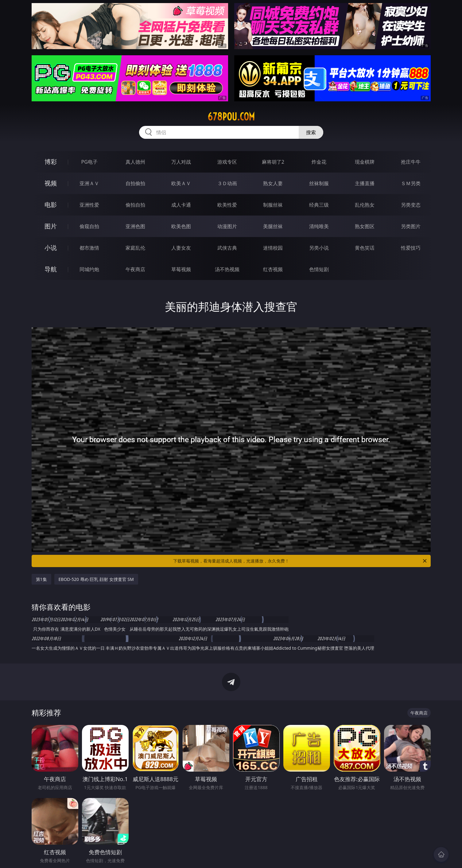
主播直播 (365, 183)
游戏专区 (227, 162)
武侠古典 (227, 248)
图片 (51, 226)
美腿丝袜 (273, 226)
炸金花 (319, 162)
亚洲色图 (135, 226)
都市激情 (89, 248)
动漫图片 (227, 226)
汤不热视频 (227, 269)
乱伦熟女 (365, 205)
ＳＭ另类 (411, 183)
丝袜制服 (319, 183)
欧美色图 (181, 226)
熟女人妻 (273, 183)
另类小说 (319, 248)
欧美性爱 (227, 205)
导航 (51, 269)
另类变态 (411, 205)
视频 (51, 183)
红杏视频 (273, 269)
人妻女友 (181, 248)
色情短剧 (319, 269)
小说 (51, 248)
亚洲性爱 (89, 205)
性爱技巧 (411, 248)
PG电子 (89, 162)
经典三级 (319, 205)
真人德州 (135, 162)
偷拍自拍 (135, 205)
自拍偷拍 (135, 183)
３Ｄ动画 (227, 183)
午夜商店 (135, 269)
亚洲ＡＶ (89, 183)
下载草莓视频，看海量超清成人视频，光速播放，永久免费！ (300, 561)
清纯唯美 (319, 226)
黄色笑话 (365, 248)
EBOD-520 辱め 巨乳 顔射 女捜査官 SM (96, 579)
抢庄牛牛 (411, 162)
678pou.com (231, 117)
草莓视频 (181, 269)
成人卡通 (181, 205)
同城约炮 (89, 269)
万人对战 (181, 162)
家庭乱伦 (135, 248)
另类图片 (411, 226)
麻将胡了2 (273, 162)
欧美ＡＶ (181, 183)
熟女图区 (365, 226)
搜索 (311, 132)
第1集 (41, 579)
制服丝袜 (273, 205)
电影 (51, 205)
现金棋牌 (365, 162)
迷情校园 (273, 248)
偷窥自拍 (89, 226)
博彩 (51, 162)
